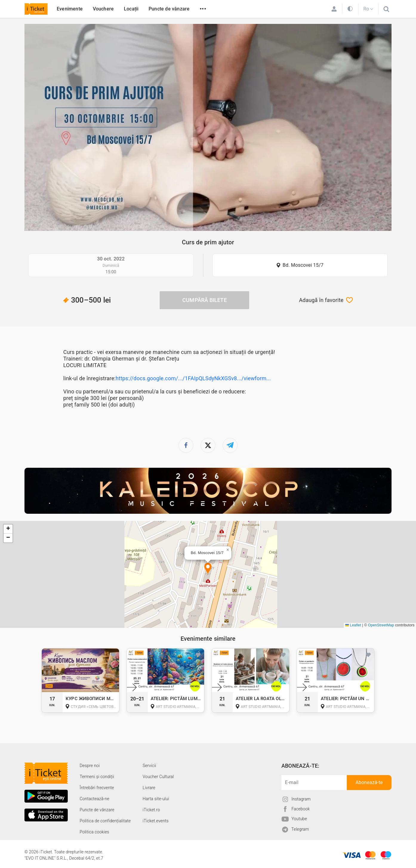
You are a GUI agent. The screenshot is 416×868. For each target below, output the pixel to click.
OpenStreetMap (381, 625)
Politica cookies (94, 832)
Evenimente (70, 9)
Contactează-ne (94, 799)
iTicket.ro (151, 810)
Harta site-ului (156, 799)
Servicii (149, 766)
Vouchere (103, 9)
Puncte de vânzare (169, 9)
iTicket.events (156, 821)
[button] (208, 569)
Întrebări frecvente (97, 788)
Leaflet (353, 625)
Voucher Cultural (158, 777)
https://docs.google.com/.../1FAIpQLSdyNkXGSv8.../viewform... (193, 378)
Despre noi (90, 766)
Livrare (149, 788)
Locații (131, 9)
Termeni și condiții (97, 777)
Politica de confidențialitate (105, 821)
